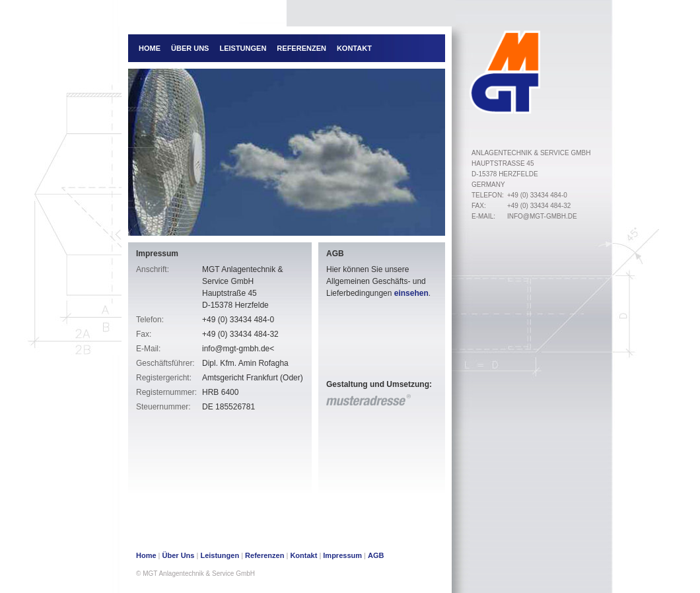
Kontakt (354, 48)
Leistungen (243, 48)
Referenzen (301, 48)
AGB (376, 555)
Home (150, 48)
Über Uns (190, 48)
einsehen (411, 293)
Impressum (342, 555)
